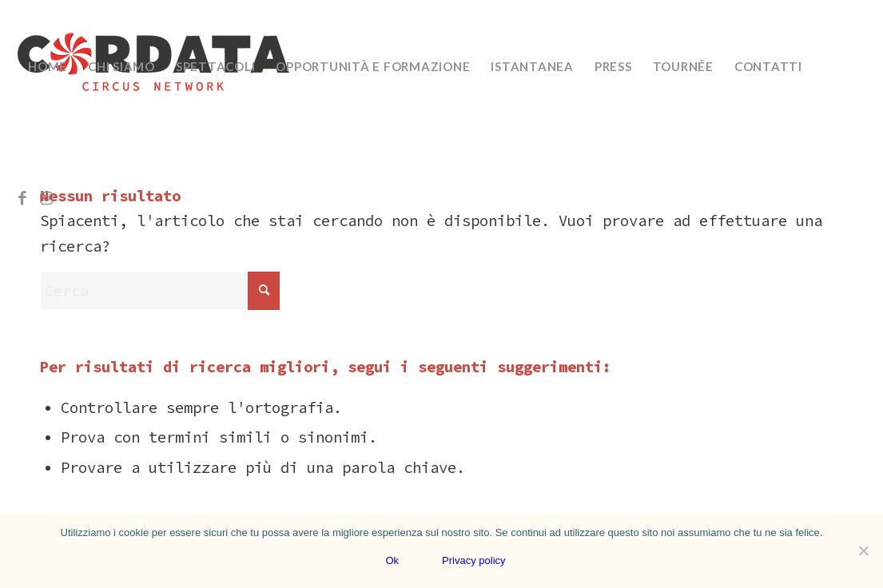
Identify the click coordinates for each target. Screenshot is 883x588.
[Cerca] (160, 291)
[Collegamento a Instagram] (46, 198)
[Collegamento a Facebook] (22, 198)
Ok (392, 560)
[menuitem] (48, 66)
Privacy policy (473, 560)
